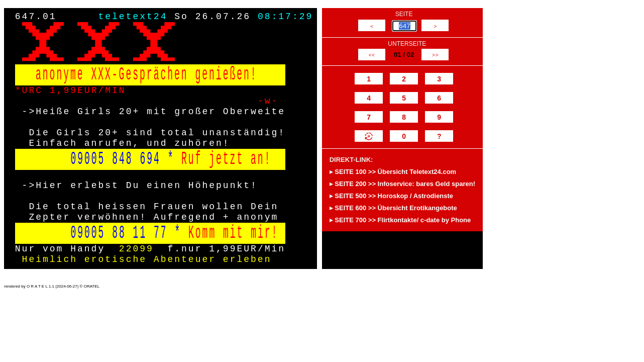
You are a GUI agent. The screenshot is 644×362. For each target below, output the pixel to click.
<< (371, 55)
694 (150, 159)
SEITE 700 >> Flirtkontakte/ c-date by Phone (403, 220)
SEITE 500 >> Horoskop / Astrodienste (394, 196)
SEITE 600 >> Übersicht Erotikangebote (396, 208)
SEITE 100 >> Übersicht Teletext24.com (395, 172)
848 (122, 159)
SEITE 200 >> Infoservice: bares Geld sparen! (405, 184)
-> (29, 112)
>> (435, 55)
